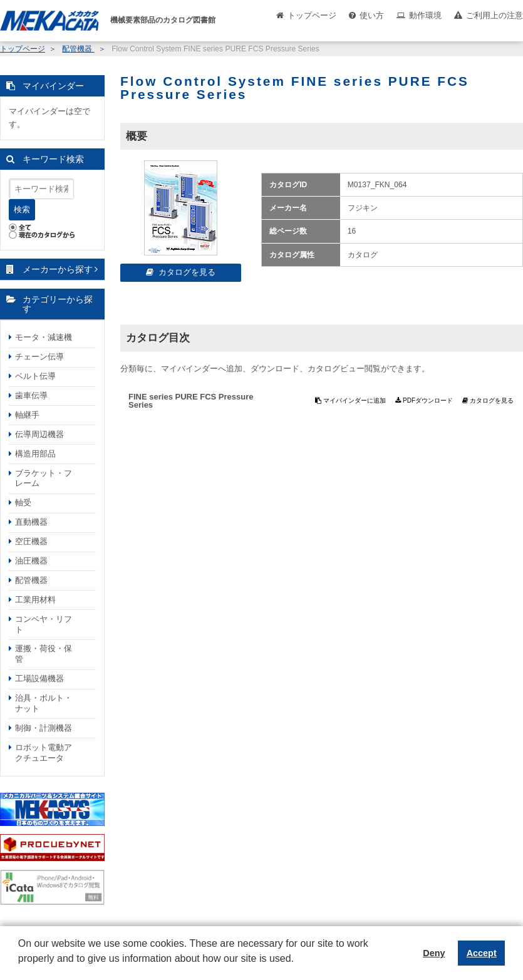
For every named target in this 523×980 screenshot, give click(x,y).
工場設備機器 (39, 678)
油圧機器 (31, 561)
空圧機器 (31, 541)
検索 (22, 209)
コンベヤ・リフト (44, 624)
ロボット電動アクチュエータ (44, 753)
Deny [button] (434, 953)
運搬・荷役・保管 (44, 654)
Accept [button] (482, 953)
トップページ (312, 15)
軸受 (23, 503)
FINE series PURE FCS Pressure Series (191, 401)
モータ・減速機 (44, 337)
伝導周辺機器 (39, 434)
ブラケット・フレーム (44, 478)
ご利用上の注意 (495, 15)
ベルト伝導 (35, 376)
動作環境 (425, 15)
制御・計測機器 (44, 728)
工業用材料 (35, 600)
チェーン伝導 (39, 357)
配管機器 (78, 49)
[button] (20, 968)
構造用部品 (35, 454)
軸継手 (27, 415)
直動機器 (31, 522)
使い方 (372, 15)
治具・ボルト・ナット (44, 703)
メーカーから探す (58, 269)
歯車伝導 (31, 395)
